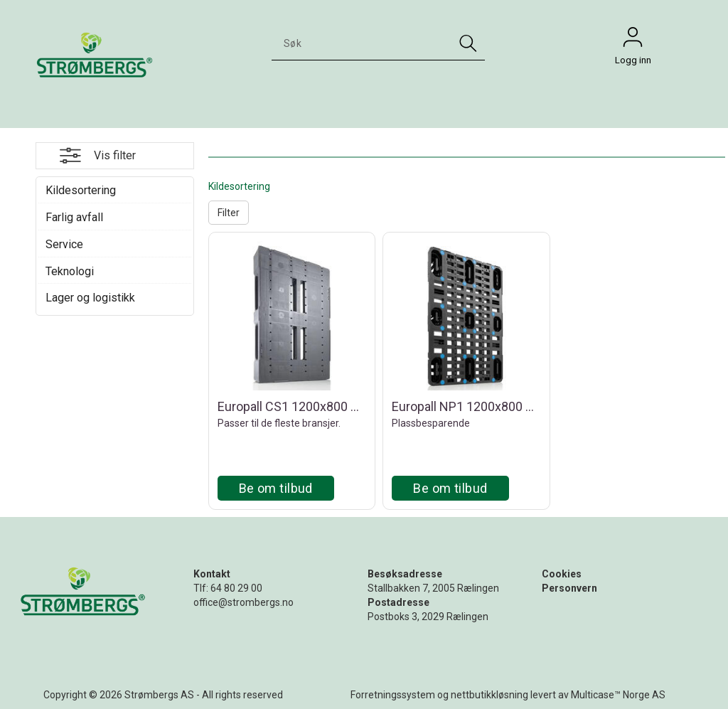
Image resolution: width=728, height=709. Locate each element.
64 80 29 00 (236, 588)
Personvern (569, 588)
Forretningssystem (393, 695)
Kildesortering (81, 190)
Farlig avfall (74, 217)
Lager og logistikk (90, 298)
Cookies (562, 574)
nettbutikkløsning (489, 695)
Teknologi (70, 271)
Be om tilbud (276, 488)
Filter (229, 213)
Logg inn (633, 41)
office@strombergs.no (243, 602)
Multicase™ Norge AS (618, 695)
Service (64, 244)
